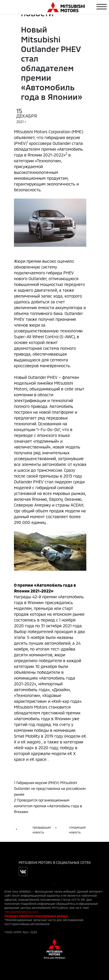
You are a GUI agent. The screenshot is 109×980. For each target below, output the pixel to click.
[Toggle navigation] (102, 7)
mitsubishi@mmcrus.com (21, 912)
